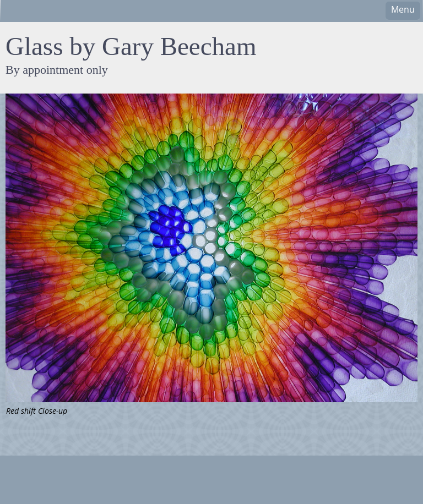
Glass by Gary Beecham (131, 46)
